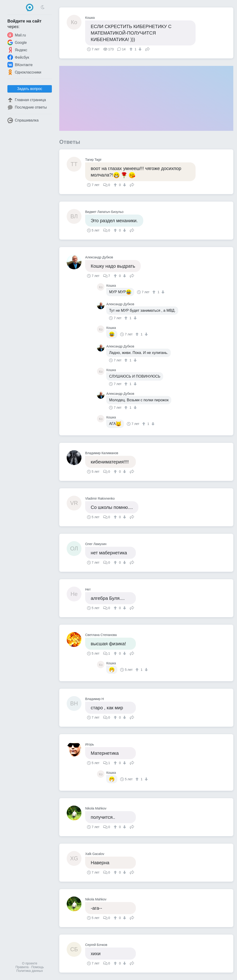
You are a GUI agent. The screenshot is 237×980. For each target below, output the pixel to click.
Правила (22, 967)
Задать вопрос (30, 89)
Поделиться (147, 49)
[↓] (139, 49)
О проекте (30, 963)
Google (17, 42)
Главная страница (27, 100)
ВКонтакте (20, 65)
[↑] (132, 49)
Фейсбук (18, 57)
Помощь (37, 967)
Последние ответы (27, 107)
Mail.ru (17, 35)
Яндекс (17, 50)
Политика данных (30, 971)
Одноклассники (24, 72)
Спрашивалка (23, 120)
